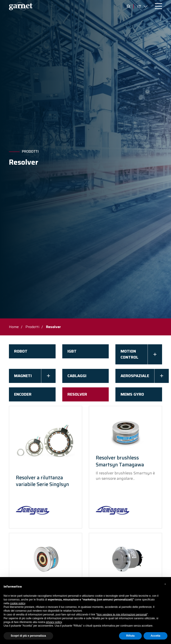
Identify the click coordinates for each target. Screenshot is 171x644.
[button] (165, 584)
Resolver (77, 394)
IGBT (72, 351)
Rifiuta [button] (130, 636)
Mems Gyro (132, 394)
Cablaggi (77, 376)
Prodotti (30, 152)
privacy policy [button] (54, 622)
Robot (21, 351)
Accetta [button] (155, 636)
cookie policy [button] (18, 603)
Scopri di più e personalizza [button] (28, 636)
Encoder (23, 394)
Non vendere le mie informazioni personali (122, 615)
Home (14, 327)
